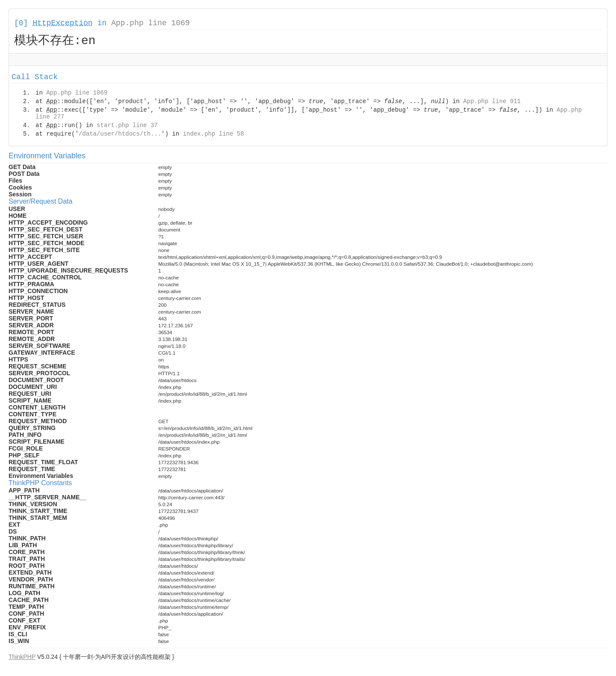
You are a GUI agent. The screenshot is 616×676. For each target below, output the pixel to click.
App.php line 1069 (151, 23)
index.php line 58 (213, 135)
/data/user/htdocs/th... (120, 135)
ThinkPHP (22, 658)
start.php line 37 (127, 127)
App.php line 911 (492, 103)
